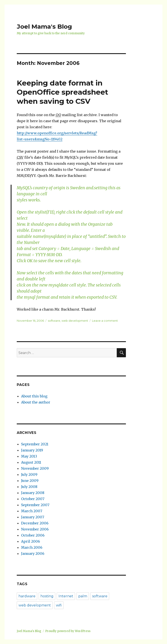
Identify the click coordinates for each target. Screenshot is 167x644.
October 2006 (33, 535)
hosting (47, 596)
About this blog (34, 396)
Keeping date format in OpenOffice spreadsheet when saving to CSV (62, 92)
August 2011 (31, 462)
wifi (59, 605)
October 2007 (33, 499)
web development (75, 321)
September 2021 (35, 444)
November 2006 (35, 529)
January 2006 (33, 553)
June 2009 (30, 481)
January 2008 (33, 493)
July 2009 (29, 474)
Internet (66, 596)
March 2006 (32, 547)
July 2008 (29, 487)
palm (83, 596)
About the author (36, 402)
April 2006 (31, 541)
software (54, 321)
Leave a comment (105, 321)
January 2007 (33, 517)
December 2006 (35, 523)
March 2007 (32, 511)
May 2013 (29, 456)
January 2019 (32, 450)
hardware (27, 596)
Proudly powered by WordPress (68, 631)
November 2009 (35, 468)
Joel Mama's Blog (44, 26)
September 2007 (35, 505)
